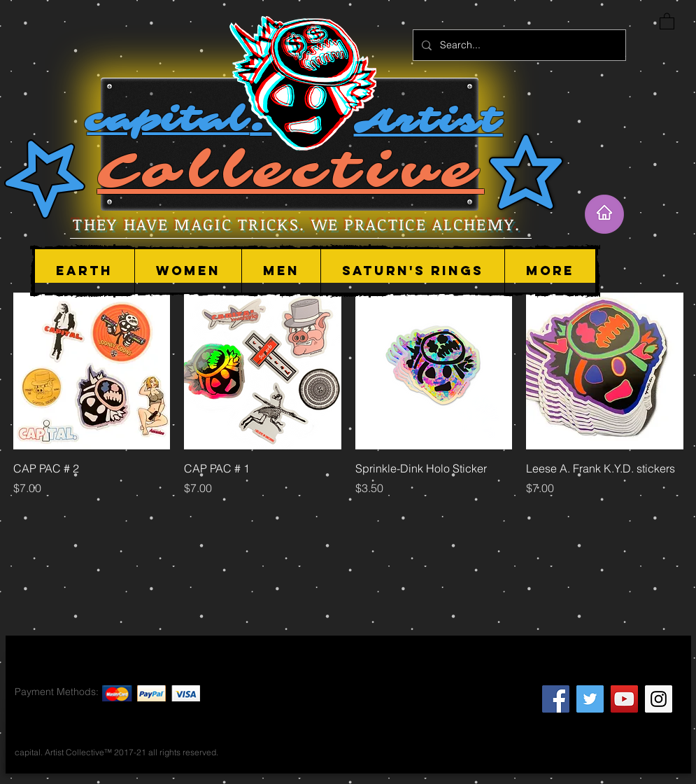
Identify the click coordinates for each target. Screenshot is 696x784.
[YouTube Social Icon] (624, 699)
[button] (188, 271)
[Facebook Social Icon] (556, 699)
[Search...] (518, 45)
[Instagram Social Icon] (659, 699)
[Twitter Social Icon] (590, 699)
